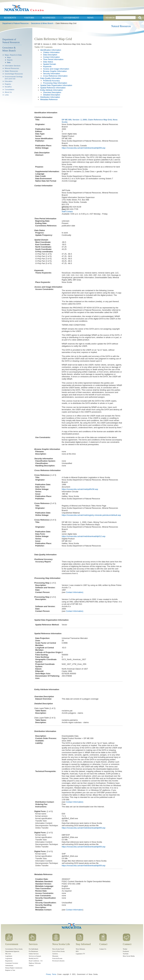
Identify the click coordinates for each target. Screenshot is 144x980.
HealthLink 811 (34, 958)
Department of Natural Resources (16, 23)
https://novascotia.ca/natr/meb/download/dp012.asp (84, 536)
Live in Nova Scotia (58, 951)
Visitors (29, 18)
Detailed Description (52, 95)
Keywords (47, 66)
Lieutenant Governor (12, 963)
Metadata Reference (49, 99)
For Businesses (33, 951)
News (90, 18)
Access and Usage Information (56, 69)
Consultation (9, 89)
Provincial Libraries (58, 961)
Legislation (9, 958)
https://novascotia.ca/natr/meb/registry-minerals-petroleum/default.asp (91, 515)
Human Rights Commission (14, 968)
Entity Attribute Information (51, 90)
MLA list (8, 954)
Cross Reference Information (55, 76)
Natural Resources (121, 26)
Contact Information (51, 57)
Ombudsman (9, 965)
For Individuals (34, 949)
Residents (10, 18)
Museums (55, 956)
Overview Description (52, 92)
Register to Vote (10, 970)
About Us (8, 92)
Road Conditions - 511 (36, 961)
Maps (9, 57)
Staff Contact (67, 212)
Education (9, 81)
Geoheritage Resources (14, 74)
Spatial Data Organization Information (56, 85)
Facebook (126, 951)
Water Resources (11, 71)
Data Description (50, 55)
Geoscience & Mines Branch (42, 23)
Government (71, 18)
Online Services (34, 954)
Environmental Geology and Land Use (14, 78)
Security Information (52, 74)
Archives (55, 954)
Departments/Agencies (12, 951)
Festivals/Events (57, 958)
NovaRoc (8, 87)
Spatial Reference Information (53, 88)
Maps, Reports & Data (13, 55)
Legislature (9, 956)
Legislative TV (80, 954)
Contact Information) (75, 592)
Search (110, 18)
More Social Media (129, 956)
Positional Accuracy (51, 81)
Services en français (35, 956)
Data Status (48, 62)
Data (9, 62)
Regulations (9, 961)
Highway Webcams (35, 963)
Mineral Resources (12, 68)
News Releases (80, 949)
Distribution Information (50, 97)
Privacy (48, 974)
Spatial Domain (50, 64)
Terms (54, 974)
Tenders (31, 965)
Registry (8, 84)
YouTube (126, 954)
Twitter (125, 949)
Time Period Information (53, 59)
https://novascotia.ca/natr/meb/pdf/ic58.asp (80, 489)
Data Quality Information (51, 78)
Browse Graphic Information (55, 71)
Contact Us (103, 949)
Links (7, 95)
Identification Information (51, 50)
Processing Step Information (55, 83)
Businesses (49, 18)
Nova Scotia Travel (58, 949)
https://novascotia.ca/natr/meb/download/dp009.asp (84, 148)
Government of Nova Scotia (14, 949)
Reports (10, 60)
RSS (77, 951)
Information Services (13, 66)
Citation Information (51, 52)
